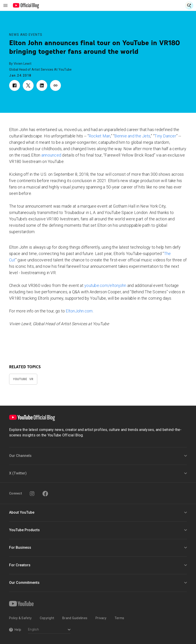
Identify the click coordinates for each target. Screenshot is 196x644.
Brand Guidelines (75, 618)
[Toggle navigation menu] (5, 5)
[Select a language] (49, 630)
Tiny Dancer (165, 136)
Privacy (101, 618)
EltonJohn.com (79, 311)
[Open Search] (189, 5)
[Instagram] (32, 494)
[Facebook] (45, 494)
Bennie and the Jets (132, 136)
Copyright (47, 618)
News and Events (26, 35)
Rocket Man (100, 136)
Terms (119, 618)
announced (51, 155)
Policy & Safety (20, 618)
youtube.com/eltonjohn (105, 285)
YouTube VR (23, 379)
